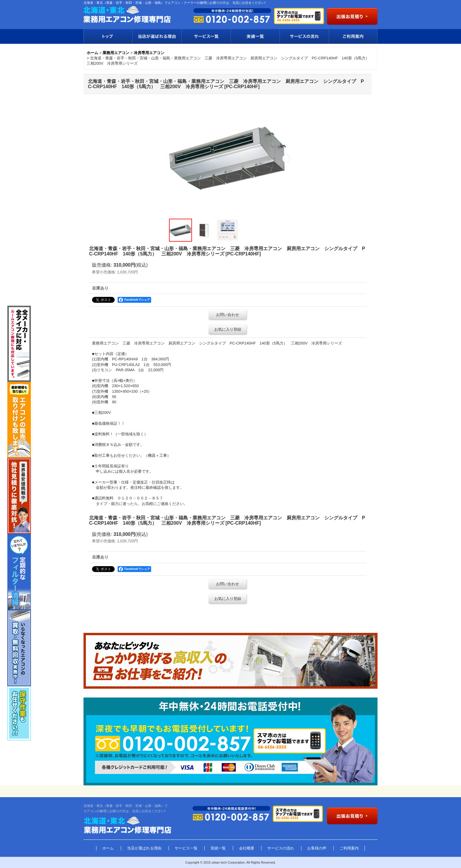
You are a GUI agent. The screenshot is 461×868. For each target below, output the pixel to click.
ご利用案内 (353, 36)
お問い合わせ (228, 315)
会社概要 (247, 848)
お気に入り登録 (228, 329)
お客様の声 (317, 848)
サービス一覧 (206, 36)
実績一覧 (255, 36)
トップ (108, 36)
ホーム (108, 848)
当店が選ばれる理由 (157, 36)
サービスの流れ (304, 36)
